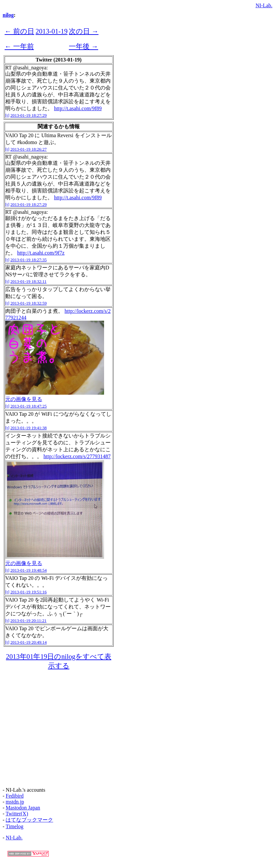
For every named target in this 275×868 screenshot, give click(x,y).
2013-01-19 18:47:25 (29, 406)
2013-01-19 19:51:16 (29, 592)
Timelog (14, 826)
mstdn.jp (15, 802)
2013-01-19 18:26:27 (29, 149)
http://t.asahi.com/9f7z (41, 253)
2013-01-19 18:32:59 (29, 303)
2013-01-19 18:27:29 (29, 115)
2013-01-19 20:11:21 (29, 620)
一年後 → (83, 46)
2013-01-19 (52, 31)
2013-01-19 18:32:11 (29, 281)
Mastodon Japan (23, 808)
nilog (8, 15)
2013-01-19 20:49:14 (29, 642)
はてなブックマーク (29, 820)
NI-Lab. (264, 5)
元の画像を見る (24, 399)
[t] (7, 115)
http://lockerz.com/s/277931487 (77, 456)
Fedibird (14, 796)
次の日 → (84, 31)
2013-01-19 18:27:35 (29, 260)
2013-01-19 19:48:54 (29, 570)
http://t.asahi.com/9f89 (78, 108)
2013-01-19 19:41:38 (29, 428)
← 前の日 (19, 31)
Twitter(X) (17, 814)
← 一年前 (19, 46)
